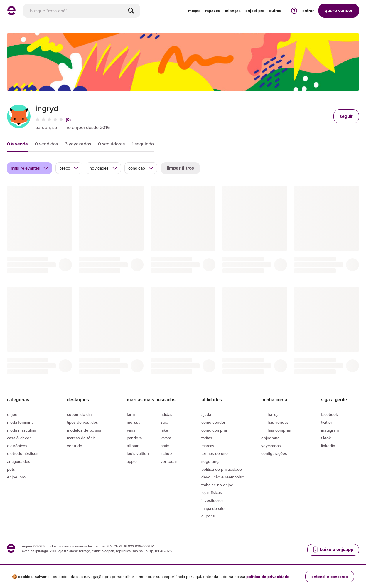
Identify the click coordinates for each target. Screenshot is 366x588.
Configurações (274, 453)
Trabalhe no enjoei (218, 485)
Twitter (327, 422)
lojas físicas (212, 492)
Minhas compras (276, 430)
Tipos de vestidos (82, 422)
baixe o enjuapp (333, 550)
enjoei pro (255, 11)
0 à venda (17, 144)
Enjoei (13, 414)
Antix (165, 446)
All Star (133, 446)
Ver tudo (75, 446)
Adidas (166, 414)
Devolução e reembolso (223, 477)
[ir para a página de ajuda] (294, 10)
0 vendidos (46, 144)
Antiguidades (19, 461)
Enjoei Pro (16, 477)
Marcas (208, 446)
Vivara (166, 438)
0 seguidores (111, 144)
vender (339, 10)
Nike (164, 430)
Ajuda (206, 414)
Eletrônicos (17, 446)
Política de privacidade (222, 469)
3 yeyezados (78, 144)
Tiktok (326, 438)
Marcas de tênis (81, 438)
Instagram (330, 430)
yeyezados (271, 446)
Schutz (167, 453)
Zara (164, 422)
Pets (11, 469)
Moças (194, 11)
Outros (275, 11)
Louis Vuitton (138, 453)
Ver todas (169, 461)
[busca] (82, 11)
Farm (131, 414)
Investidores (212, 500)
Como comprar (214, 430)
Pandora (134, 438)
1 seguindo (143, 144)
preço (69, 168)
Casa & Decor (19, 438)
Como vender (213, 422)
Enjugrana (270, 438)
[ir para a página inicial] (11, 13)
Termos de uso (215, 453)
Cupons (208, 516)
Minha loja (270, 414)
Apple (132, 461)
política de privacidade (268, 577)
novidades (103, 168)
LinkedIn (328, 446)
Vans (131, 430)
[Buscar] (131, 11)
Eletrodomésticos (23, 453)
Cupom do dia (79, 414)
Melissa (134, 422)
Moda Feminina (20, 422)
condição (141, 168)
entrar (308, 11)
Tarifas (207, 438)
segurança (211, 461)
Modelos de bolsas (84, 430)
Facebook (329, 414)
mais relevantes (30, 168)
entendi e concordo (330, 577)
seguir (346, 116)
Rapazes (213, 11)
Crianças (233, 11)
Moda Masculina (22, 430)
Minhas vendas (275, 422)
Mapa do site (213, 508)
